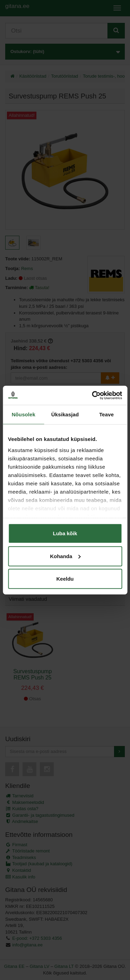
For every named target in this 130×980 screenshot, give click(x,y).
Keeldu (65, 579)
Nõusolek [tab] (24, 414)
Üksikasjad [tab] (65, 414)
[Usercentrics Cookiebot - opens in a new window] (93, 395)
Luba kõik (65, 533)
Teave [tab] (106, 414)
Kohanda (65, 556)
